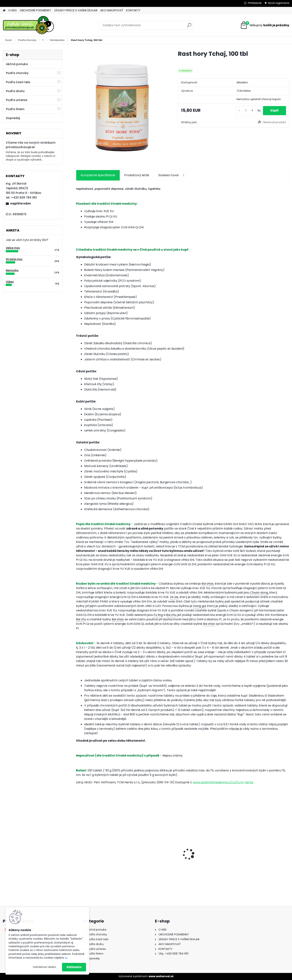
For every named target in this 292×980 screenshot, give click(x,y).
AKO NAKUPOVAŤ (112, 10)
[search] (189, 27)
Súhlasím (74, 967)
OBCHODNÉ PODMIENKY (35, 10)
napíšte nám (20, 203)
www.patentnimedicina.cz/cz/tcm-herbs (223, 782)
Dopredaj (13, 118)
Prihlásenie (255, 3)
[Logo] (28, 25)
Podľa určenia (17, 100)
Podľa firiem (15, 109)
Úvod (8, 40)
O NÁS (13, 10)
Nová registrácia (279, 3)
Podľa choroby (27, 40)
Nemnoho (12, 270)
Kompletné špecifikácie (98, 175)
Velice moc (13, 248)
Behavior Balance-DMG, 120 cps (209, 856)
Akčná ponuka (17, 64)
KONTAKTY (133, 10)
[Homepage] (4, 11)
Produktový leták (137, 175)
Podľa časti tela (18, 82)
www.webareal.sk (161, 976)
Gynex (83, 857)
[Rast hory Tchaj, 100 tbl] (121, 106)
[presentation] (78, 848)
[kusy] (246, 111)
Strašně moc (14, 259)
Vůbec (10, 282)
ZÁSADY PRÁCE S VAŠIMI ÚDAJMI (76, 10)
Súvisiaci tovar (172, 175)
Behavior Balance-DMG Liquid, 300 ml (155, 859)
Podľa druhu (15, 91)
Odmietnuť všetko (44, 967)
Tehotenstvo (57, 40)
